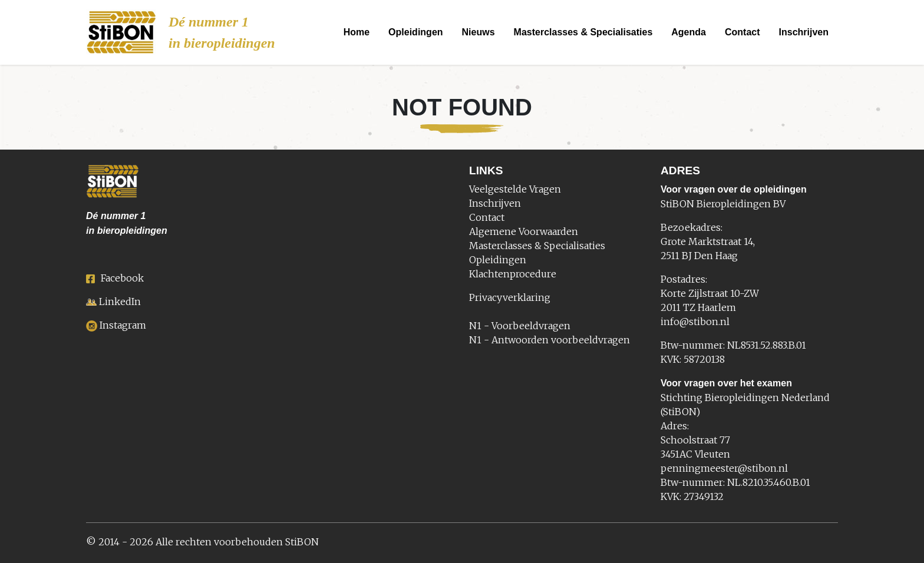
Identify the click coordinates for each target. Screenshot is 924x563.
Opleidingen (415, 32)
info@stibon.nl (695, 322)
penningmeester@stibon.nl (724, 468)
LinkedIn (120, 302)
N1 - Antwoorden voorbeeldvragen (550, 340)
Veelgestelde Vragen (515, 189)
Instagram (123, 325)
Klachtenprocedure (513, 274)
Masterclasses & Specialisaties (583, 32)
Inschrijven (804, 32)
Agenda (689, 32)
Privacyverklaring (510, 297)
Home (357, 32)
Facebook (115, 278)
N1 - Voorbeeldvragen (520, 326)
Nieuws (478, 32)
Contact (742, 32)
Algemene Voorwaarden (524, 231)
